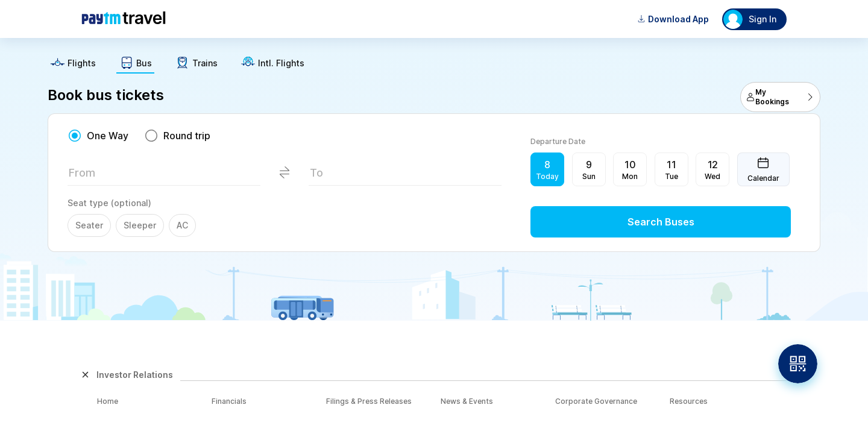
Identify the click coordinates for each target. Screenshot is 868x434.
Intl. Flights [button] (281, 63)
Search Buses (661, 222)
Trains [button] (205, 63)
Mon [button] (630, 176)
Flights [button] (82, 63)
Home (108, 401)
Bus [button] (144, 63)
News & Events (467, 401)
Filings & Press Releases (369, 401)
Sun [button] (589, 176)
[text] (434, 59)
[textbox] (164, 176)
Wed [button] (712, 176)
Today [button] (547, 176)
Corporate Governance (596, 401)
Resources (689, 401)
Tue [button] (671, 176)
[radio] (98, 136)
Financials (229, 401)
